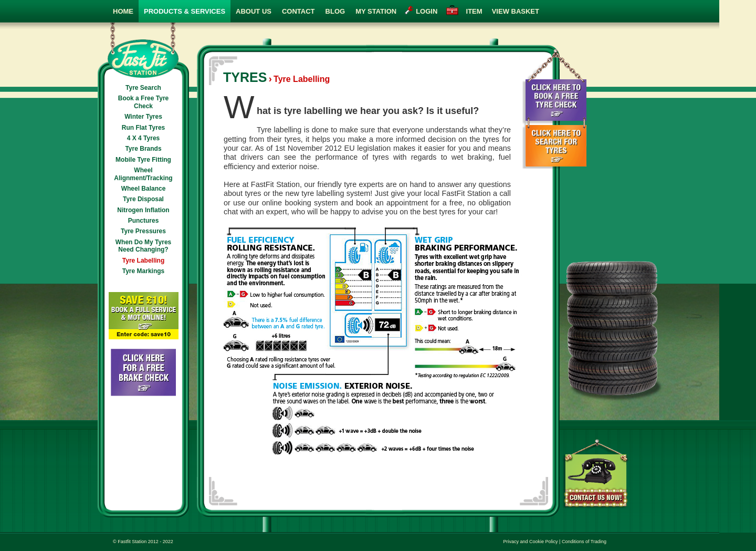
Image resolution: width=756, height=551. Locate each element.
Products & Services (185, 11)
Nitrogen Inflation (143, 210)
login (427, 11)
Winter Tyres (143, 117)
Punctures (144, 221)
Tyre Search (143, 88)
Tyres (245, 77)
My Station (376, 11)
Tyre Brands (143, 149)
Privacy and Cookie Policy (531, 542)
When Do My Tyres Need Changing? (143, 246)
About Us (254, 11)
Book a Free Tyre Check (143, 102)
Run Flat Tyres (143, 128)
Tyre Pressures (143, 231)
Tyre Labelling (143, 261)
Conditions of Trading (584, 542)
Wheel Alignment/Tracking (143, 174)
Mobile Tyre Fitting (143, 160)
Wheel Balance (144, 189)
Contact (298, 11)
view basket (501, 11)
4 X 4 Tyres (143, 138)
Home (123, 11)
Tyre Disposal (143, 199)
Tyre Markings (143, 271)
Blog (335, 11)
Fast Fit (143, 50)
